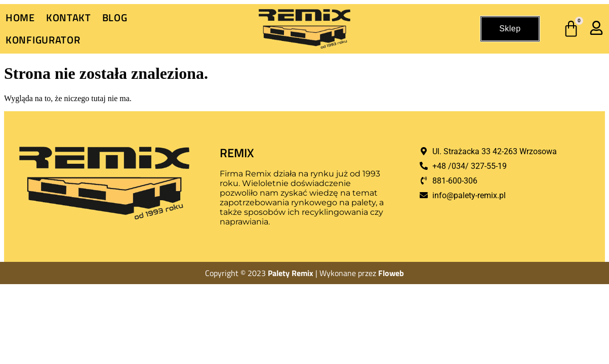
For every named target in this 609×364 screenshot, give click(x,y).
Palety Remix (291, 273)
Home (20, 17)
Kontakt (69, 17)
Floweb (391, 273)
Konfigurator (43, 40)
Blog (115, 17)
